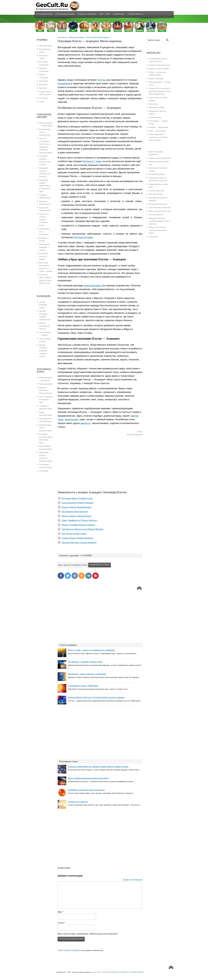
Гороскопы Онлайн (65, 14)
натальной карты (93, 286)
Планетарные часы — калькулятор (44, 232)
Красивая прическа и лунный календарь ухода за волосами (160, 221)
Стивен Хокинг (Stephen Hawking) (77, 538)
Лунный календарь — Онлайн (44, 305)
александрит (72, 420)
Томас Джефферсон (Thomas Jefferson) (79, 521)
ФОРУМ (106, 972)
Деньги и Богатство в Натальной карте (46, 391)
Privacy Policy (97, 972)
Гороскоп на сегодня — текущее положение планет (44, 220)
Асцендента (64, 84)
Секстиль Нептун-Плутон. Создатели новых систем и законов (96, 698)
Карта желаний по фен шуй (160, 211)
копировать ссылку (100, 565)
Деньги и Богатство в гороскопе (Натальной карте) (158, 230)
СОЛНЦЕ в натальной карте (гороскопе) (86, 790)
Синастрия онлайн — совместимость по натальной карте (45, 186)
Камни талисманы (156, 79)
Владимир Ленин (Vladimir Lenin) (77, 499)
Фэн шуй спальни (156, 194)
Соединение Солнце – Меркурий (83, 686)
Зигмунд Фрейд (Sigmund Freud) (77, 516)
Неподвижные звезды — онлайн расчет (45, 132)
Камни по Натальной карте (160, 65)
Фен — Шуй (105, 14)
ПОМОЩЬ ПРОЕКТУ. (137, 972)
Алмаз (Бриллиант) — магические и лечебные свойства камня (158, 137)
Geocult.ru (62, 38)
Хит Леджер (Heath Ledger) (74, 534)
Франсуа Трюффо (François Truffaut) (78, 525)
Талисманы (119, 14)
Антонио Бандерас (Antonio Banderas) (79, 543)
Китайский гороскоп (157, 174)
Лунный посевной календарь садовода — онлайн (44, 351)
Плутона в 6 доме (83, 238)
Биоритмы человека (157, 108)
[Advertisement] (100, 462)
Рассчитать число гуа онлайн (43, 257)
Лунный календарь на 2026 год (44, 326)
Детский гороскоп (156, 215)
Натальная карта (44, 14)
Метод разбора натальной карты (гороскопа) (88, 778)
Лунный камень (155, 118)
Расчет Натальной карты (98, 38)
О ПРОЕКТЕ (124, 972)
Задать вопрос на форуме (69, 951)
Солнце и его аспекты (78, 802)
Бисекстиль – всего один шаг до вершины (87, 674)
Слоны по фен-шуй (156, 191)
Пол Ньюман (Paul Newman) (75, 512)
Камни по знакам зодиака (159, 69)
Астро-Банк (153, 237)
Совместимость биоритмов (160, 158)
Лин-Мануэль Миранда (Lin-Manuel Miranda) (83, 530)
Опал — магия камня (157, 131)
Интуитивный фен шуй (158, 204)
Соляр (41, 102)
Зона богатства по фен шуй (160, 208)
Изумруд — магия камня (159, 127)
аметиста (85, 423)
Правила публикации (133, 880)
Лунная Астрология (87, 14)
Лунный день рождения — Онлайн (44, 247)
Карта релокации (46, 384)
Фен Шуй (43, 88)
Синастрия (43, 98)
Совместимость (136, 14)
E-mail (61, 923)
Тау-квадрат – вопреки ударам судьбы (85, 662)
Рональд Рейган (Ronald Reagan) (76, 507)
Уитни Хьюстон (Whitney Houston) (78, 503)
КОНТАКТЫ (114, 972)
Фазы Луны (153, 104)
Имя (60, 912)
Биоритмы (43, 85)
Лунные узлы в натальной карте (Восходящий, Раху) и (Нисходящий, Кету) (160, 91)
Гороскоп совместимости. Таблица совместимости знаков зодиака (98, 767)
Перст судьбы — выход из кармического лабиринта (91, 650)
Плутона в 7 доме (92, 162)
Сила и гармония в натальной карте (46, 400)
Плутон (101, 80)
